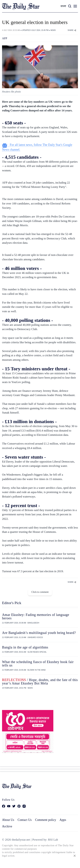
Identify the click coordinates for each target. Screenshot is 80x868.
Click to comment (40, 592)
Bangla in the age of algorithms (25, 647)
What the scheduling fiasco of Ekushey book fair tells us (38, 664)
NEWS (53, 30)
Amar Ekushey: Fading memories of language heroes (36, 616)
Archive (7, 826)
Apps (63, 820)
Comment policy (46, 820)
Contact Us (25, 820)
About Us (8, 820)
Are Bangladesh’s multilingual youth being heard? (39, 633)
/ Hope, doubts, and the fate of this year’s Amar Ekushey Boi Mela (40, 682)
